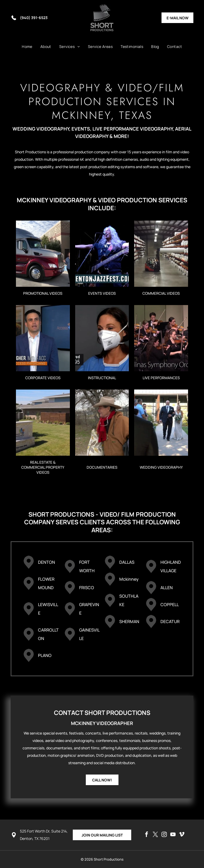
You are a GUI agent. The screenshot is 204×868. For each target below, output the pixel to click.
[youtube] (173, 835)
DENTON (46, 562)
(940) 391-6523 (34, 18)
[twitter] (155, 835)
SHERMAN (129, 621)
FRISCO (87, 588)
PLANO (45, 655)
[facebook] (147, 835)
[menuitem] (27, 47)
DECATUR (170, 621)
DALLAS (127, 562)
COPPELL (170, 605)
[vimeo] (182, 835)
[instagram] (164, 835)
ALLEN (167, 588)
